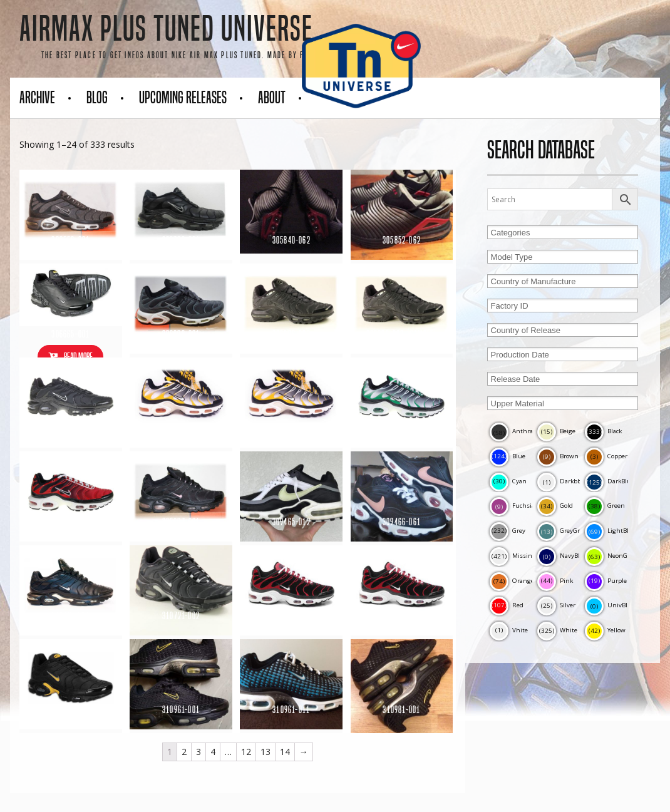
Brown (558, 456)
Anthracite (516, 431)
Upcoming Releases (183, 98)
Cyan (508, 481)
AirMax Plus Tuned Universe (166, 29)
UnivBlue (610, 605)
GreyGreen (564, 531)
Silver (556, 605)
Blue (508, 456)
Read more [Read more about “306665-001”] (78, 357)
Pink (555, 581)
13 (265, 752)
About (272, 98)
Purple (606, 581)
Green (605, 506)
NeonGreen (613, 556)
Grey (508, 531)
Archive (37, 98)
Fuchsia (512, 506)
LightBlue (611, 531)
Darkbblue (564, 481)
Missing (513, 556)
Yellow (605, 630)
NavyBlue (562, 556)
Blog (97, 98)
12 (246, 752)
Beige (556, 431)
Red (507, 605)
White (557, 630)
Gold (555, 506)
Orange (512, 581)
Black (603, 431)
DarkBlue (610, 481)
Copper (606, 456)
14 (285, 752)
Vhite (509, 630)
